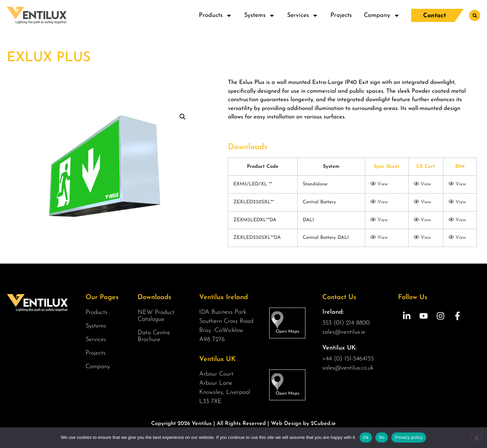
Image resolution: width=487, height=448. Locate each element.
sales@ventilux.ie (344, 332)
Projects (341, 15)
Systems (260, 16)
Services (303, 16)
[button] (475, 15)
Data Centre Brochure (154, 336)
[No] (476, 437)
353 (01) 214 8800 (346, 323)
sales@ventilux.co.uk (348, 368)
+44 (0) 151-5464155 (348, 359)
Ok (366, 437)
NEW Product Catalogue (156, 316)
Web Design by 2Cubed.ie (303, 424)
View (379, 184)
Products (215, 16)
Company (382, 16)
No (382, 437)
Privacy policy (409, 437)
